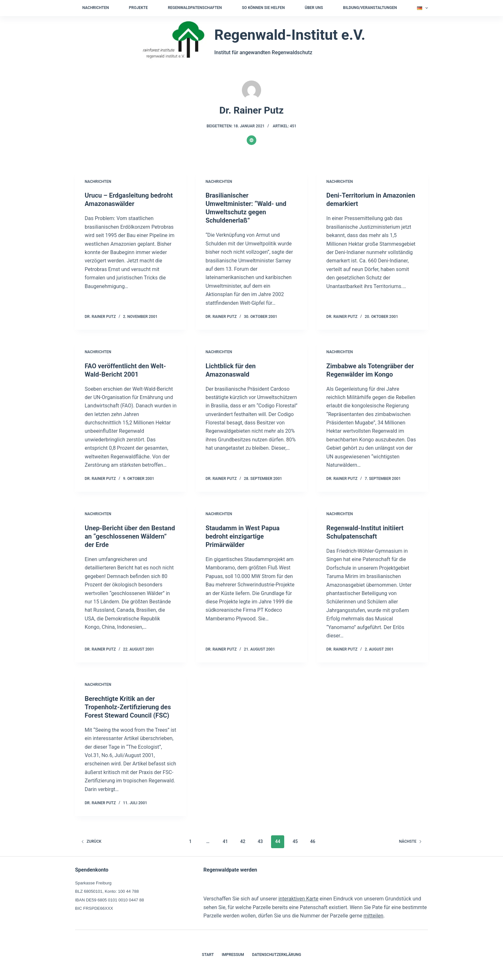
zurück (91, 841)
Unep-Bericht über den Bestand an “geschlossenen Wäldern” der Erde (130, 536)
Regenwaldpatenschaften (195, 8)
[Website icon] (251, 140)
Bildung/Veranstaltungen (370, 8)
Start (208, 955)
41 (225, 841)
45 (295, 841)
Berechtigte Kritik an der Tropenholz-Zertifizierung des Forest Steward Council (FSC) (128, 707)
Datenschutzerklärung (277, 955)
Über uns (314, 8)
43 (260, 841)
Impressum (233, 955)
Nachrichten (96, 8)
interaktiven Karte (298, 899)
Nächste (410, 841)
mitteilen (373, 916)
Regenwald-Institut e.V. (290, 35)
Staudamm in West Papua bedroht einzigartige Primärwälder (243, 536)
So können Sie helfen (263, 8)
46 (313, 841)
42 (243, 841)
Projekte (138, 8)
